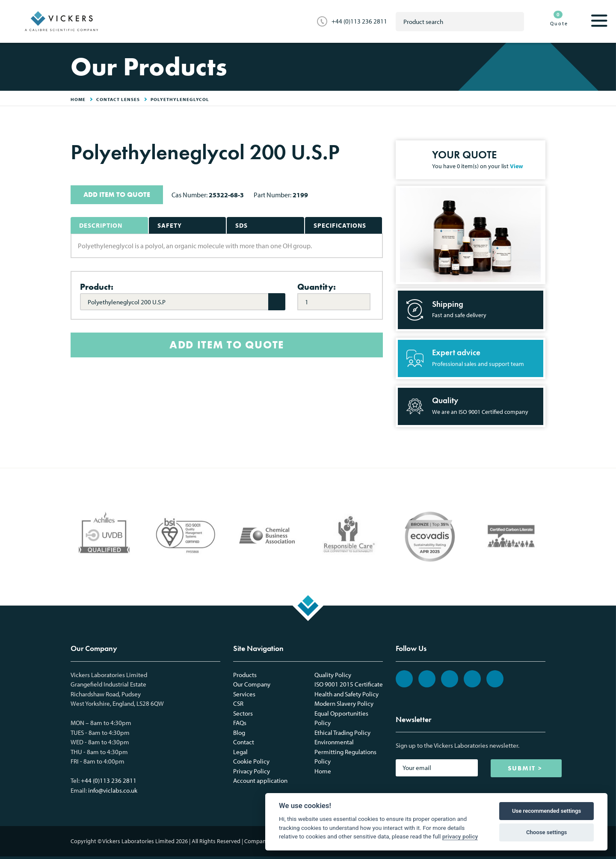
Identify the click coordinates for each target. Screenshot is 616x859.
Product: (97, 287)
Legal (240, 752)
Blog (239, 733)
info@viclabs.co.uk (113, 790)
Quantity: (317, 287)
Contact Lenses (118, 99)
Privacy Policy (252, 771)
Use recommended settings (546, 811)
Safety (170, 225)
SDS (241, 225)
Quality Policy (333, 675)
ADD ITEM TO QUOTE (117, 195)
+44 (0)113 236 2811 (359, 21)
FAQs (240, 723)
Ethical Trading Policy (342, 733)
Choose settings (546, 832)
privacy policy (460, 836)
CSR (238, 703)
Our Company (252, 684)
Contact (244, 742)
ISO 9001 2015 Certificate (349, 684)
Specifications (340, 225)
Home (323, 771)
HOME (78, 99)
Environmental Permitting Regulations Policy (345, 752)
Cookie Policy (251, 761)
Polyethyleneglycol (180, 99)
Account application (260, 780)
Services (244, 694)
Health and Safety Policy (346, 694)
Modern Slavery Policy (344, 703)
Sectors (243, 713)
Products (245, 675)
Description (101, 225)
